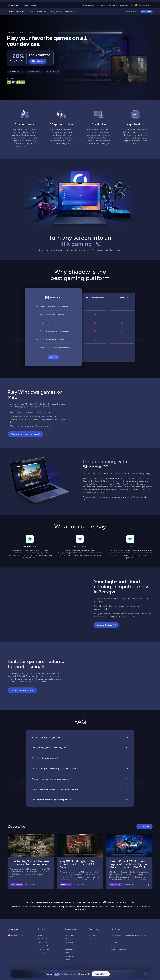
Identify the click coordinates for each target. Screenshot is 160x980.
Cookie (114, 946)
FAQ (67, 953)
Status (68, 960)
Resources (71, 11)
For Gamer (25, 5)
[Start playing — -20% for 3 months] (30, 58)
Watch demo (132, 12)
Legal (114, 939)
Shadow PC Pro (44, 949)
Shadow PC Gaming (45, 946)
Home (40, 935)
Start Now (146, 12)
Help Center (70, 935)
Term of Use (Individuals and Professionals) (129, 935)
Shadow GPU (43, 953)
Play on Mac (57, 11)
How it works (43, 11)
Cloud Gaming (16, 12)
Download (69, 942)
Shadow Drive (113, 5)
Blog (67, 939)
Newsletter (70, 956)
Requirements (71, 949)
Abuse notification (119, 949)
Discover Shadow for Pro (22, 690)
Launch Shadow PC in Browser (93, 5)
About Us (92, 935)
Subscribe (53, 357)
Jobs (90, 939)
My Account (126, 5)
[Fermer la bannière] (146, 974)
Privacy (114, 942)
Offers (31, 11)
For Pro (34, 5)
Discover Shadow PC (106, 625)
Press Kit (69, 946)
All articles (144, 826)
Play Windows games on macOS (25, 434)
